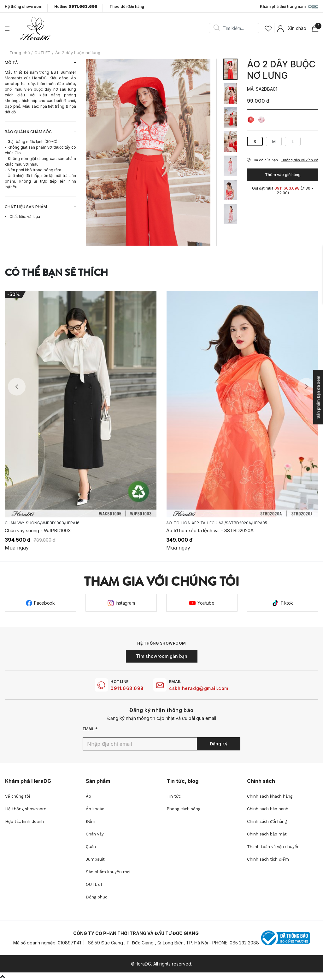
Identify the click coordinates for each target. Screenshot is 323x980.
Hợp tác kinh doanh (24, 821)
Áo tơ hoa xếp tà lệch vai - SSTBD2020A (210, 530)
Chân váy (95, 834)
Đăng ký (219, 744)
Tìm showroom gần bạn (162, 656)
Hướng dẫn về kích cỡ (300, 160)
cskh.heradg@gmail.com (199, 688)
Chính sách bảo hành (268, 809)
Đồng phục (97, 897)
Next (306, 387)
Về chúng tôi (18, 796)
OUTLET (94, 884)
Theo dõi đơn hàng (127, 6)
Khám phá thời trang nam (289, 7)
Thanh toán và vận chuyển (273, 847)
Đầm (91, 821)
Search (216, 28)
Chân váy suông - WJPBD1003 (38, 530)
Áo (88, 796)
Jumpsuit (95, 859)
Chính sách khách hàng (270, 796)
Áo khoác (95, 809)
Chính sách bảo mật (267, 834)
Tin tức (174, 796)
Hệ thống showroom (23, 7)
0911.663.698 (127, 688)
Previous (17, 387)
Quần (91, 847)
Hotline (76, 7)
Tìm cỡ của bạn (262, 160)
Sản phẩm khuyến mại (108, 872)
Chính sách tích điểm (268, 859)
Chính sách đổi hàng (267, 821)
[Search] (236, 28)
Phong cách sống (183, 809)
